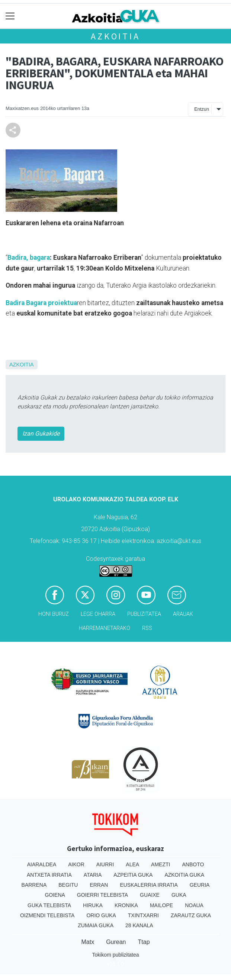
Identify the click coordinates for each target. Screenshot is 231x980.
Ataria (93, 875)
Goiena (55, 895)
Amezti (161, 864)
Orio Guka (101, 915)
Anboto (193, 864)
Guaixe (150, 895)
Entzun (202, 109)
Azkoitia (115, 36)
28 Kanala (139, 925)
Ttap (144, 942)
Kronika (126, 905)
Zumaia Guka (96, 925)
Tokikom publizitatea (115, 955)
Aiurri (105, 864)
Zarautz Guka (191, 915)
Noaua (194, 905)
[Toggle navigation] (10, 16)
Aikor (76, 864)
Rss (147, 628)
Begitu (68, 885)
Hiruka (93, 905)
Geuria (200, 885)
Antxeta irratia (49, 875)
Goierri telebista (102, 895)
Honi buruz (54, 614)
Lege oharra (98, 614)
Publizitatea (144, 614)
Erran (99, 885)
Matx (88, 942)
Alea (132, 864)
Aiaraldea (42, 864)
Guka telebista (49, 905)
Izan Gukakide (41, 434)
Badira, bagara (29, 258)
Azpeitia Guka (133, 875)
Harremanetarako (105, 628)
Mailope (161, 905)
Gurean (116, 942)
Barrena (34, 885)
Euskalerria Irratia (149, 885)
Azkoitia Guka (184, 875)
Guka (179, 895)
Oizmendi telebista (47, 915)
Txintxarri (143, 915)
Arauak (183, 614)
